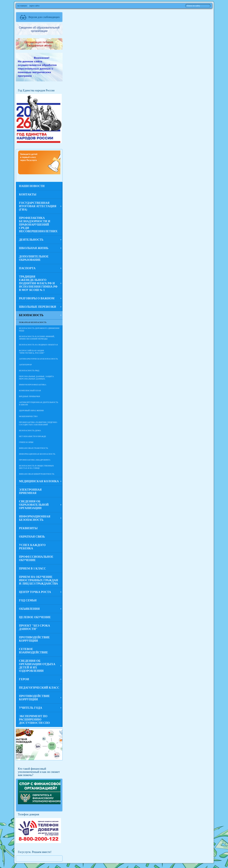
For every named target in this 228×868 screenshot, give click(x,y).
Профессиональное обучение (36, 558)
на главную (22, 6)
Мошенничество (28, 416)
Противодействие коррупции (34, 639)
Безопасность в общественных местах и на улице (36, 467)
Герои (24, 679)
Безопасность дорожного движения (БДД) (39, 329)
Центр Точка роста (35, 592)
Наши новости (32, 186)
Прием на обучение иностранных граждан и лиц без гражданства (38, 580)
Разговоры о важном (37, 298)
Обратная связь (32, 537)
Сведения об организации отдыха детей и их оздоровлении (37, 666)
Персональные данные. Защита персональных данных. (36, 378)
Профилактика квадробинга (35, 460)
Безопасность (31, 315)
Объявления (29, 609)
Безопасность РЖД (29, 371)
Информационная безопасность (37, 454)
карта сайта (34, 6)
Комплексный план (30, 391)
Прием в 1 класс (32, 569)
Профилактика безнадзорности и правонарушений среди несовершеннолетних (38, 225)
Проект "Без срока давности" (35, 627)
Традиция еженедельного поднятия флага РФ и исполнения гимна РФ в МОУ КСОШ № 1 (38, 283)
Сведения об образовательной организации (34, 505)
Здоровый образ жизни (31, 411)
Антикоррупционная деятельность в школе (39, 403)
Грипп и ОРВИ (26, 442)
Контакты (28, 194)
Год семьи (28, 600)
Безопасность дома (30, 431)
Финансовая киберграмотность (37, 474)
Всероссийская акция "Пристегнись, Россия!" (32, 352)
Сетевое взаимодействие (33, 651)
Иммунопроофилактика (33, 385)
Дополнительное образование (34, 258)
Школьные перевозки (38, 307)
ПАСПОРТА (27, 268)
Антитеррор (25, 365)
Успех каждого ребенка (32, 547)
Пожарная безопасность (33, 322)
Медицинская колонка (39, 481)
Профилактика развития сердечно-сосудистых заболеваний (38, 423)
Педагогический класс (39, 688)
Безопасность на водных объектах (38, 345)
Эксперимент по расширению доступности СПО (34, 720)
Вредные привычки (30, 396)
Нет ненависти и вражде (33, 436)
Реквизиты (28, 528)
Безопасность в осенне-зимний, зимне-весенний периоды (37, 338)
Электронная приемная (30, 491)
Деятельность (31, 240)
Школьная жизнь (34, 248)
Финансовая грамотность (33, 448)
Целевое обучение (35, 617)
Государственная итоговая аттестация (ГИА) (38, 206)
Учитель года (31, 708)
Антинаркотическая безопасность (38, 359)
